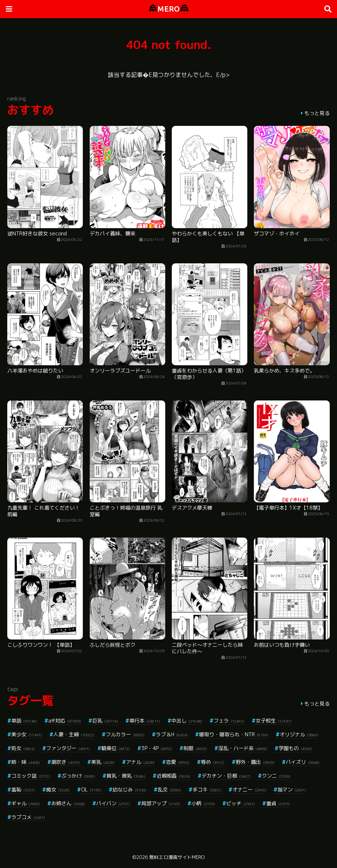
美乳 (103, 762)
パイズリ (303, 762)
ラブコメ (28, 817)
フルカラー (125, 734)
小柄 (203, 803)
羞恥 (23, 789)
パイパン (113, 803)
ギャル (26, 803)
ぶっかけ (78, 776)
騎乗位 (116, 748)
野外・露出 (255, 762)
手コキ (207, 789)
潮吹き (66, 762)
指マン (292, 789)
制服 (195, 748)
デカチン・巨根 (226, 776)
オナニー (249, 789)
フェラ (229, 721)
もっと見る (317, 113)
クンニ (276, 776)
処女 (23, 748)
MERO (169, 9)
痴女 (58, 789)
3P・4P (157, 748)
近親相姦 (173, 776)
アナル (140, 762)
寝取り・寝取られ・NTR (234, 734)
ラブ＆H (172, 734)
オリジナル (299, 734)
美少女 (27, 734)
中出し (187, 721)
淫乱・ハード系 (243, 748)
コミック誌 (31, 776)
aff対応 (65, 721)
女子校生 (274, 721)
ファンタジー (68, 748)
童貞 (278, 803)
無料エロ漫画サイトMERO (177, 857)
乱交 (169, 789)
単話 (24, 721)
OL (91, 789)
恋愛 (178, 762)
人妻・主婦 (74, 734)
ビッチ (241, 803)
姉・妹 (26, 762)
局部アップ (161, 803)
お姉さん (68, 803)
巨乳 (105, 721)
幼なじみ (129, 789)
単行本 (145, 721)
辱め (213, 762)
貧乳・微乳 (126, 776)
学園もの (295, 748)
